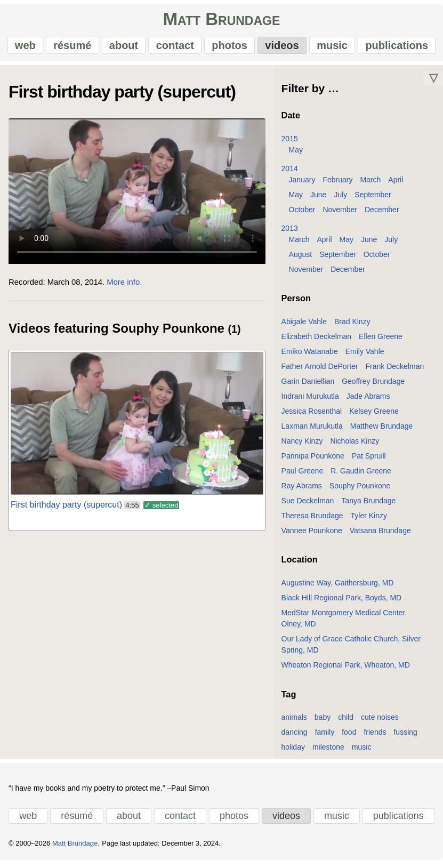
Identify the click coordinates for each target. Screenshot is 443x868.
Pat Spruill (369, 460)
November (340, 213)
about (124, 47)
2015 (290, 142)
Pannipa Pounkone (313, 460)
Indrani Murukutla (310, 400)
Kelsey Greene (374, 415)
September (373, 198)
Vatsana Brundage (380, 534)
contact (175, 47)
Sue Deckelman (308, 504)
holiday (293, 751)
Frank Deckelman (395, 370)
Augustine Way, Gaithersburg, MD (338, 586)
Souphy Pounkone (360, 489)
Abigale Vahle (304, 325)
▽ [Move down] (433, 81)
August (301, 258)
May (296, 154)
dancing (295, 736)
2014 (290, 172)
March (370, 183)
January (302, 183)
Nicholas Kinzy (355, 445)
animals (294, 721)
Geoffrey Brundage (373, 385)
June (318, 198)
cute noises (380, 721)
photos (229, 47)
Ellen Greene (381, 340)
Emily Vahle (365, 355)
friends (375, 736)
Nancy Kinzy (302, 445)
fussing (405, 736)
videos (281, 47)
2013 (290, 232)
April (396, 183)
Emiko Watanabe (310, 355)
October (302, 213)
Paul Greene (303, 475)
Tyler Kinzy (369, 519)
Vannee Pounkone (312, 534)
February (337, 183)
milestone (328, 751)
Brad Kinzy (352, 325)
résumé (73, 47)
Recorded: (27, 286)
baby (323, 721)
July (340, 198)
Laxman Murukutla (312, 430)
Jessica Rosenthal (312, 415)
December (382, 213)
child (346, 721)
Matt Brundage (222, 22)
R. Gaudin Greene (361, 475)
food (349, 736)
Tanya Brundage (368, 504)
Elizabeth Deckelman (317, 340)
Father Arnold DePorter (320, 370)
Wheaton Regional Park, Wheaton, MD (346, 669)
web (26, 47)
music (332, 47)
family (325, 736)
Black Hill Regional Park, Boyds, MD (342, 601)
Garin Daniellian (308, 385)
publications (396, 47)
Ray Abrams (302, 489)
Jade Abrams (368, 400)
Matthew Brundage (382, 430)
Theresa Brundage (312, 519)
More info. (124, 286)
